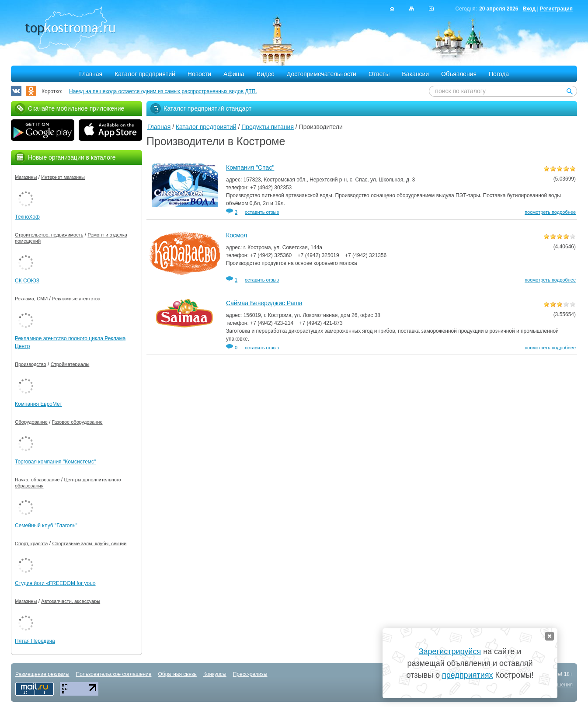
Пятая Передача (35, 641)
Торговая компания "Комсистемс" (55, 462)
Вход (529, 9)
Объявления (459, 74)
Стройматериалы (70, 364)
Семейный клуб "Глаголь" (46, 526)
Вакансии (415, 74)
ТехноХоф (27, 217)
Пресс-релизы (250, 674)
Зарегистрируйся (450, 651)
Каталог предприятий (145, 74)
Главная (91, 74)
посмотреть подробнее (550, 212)
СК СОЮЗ (27, 281)
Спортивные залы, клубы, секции (89, 543)
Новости (199, 74)
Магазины (26, 177)
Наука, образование (37, 480)
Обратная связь (177, 674)
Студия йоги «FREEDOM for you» (55, 583)
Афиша (234, 74)
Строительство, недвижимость (49, 235)
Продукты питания (268, 127)
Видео (266, 74)
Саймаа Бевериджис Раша (264, 303)
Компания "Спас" (250, 167)
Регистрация (556, 9)
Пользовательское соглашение (114, 674)
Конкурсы (215, 674)
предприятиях (467, 675)
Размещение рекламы (42, 674)
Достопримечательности (322, 74)
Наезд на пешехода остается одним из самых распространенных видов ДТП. (163, 91)
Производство (31, 364)
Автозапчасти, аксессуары (71, 601)
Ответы (379, 74)
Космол (237, 235)
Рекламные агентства (76, 299)
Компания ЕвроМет (38, 404)
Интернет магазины (63, 177)
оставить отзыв (262, 212)
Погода (499, 74)
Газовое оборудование (77, 422)
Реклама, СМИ (31, 299)
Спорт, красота (31, 543)
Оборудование (31, 422)
